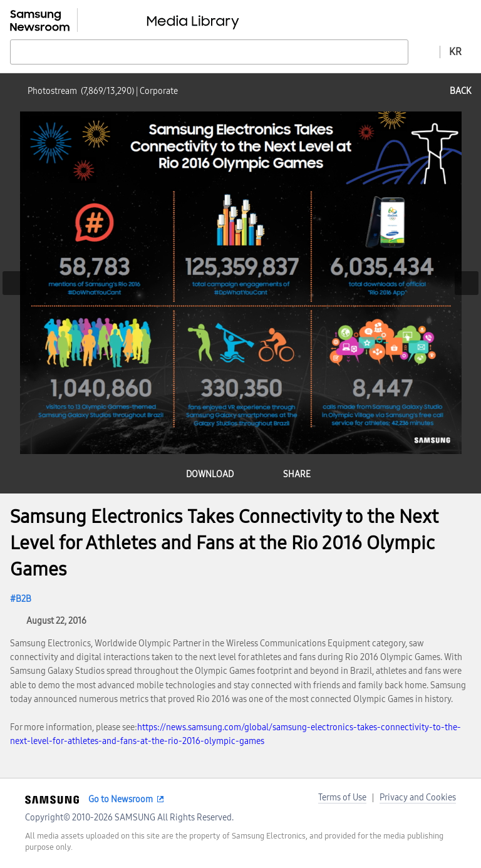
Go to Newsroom (121, 799)
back (460, 91)
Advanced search (424, 51)
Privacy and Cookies (418, 798)
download (210, 474)
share (297, 474)
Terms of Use (342, 798)
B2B (23, 599)
